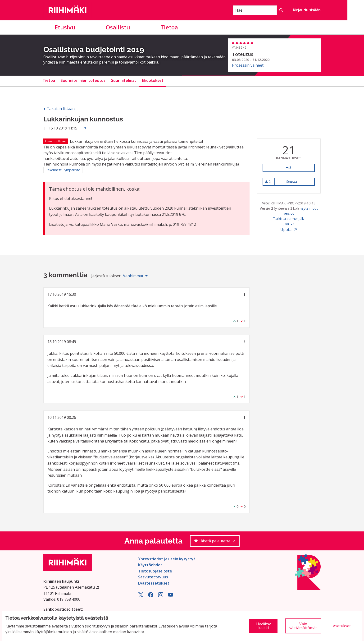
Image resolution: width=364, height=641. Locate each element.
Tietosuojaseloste (155, 571)
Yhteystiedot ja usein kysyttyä (167, 559)
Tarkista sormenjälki (289, 219)
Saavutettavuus (153, 577)
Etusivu (65, 27)
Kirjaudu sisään (307, 10)
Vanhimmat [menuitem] (133, 276)
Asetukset (342, 626)
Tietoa (169, 27)
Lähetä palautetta (217, 542)
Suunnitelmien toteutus (83, 80)
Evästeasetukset (154, 583)
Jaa (289, 224)
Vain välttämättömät (303, 626)
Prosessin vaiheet (248, 65)
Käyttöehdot (150, 565)
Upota (289, 230)
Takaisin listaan (59, 109)
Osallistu (118, 27)
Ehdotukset (153, 80)
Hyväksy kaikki (264, 626)
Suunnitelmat (124, 80)
